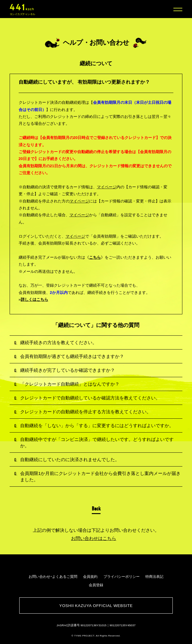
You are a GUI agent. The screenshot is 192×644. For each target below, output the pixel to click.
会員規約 (90, 576)
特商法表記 (154, 576)
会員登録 (96, 585)
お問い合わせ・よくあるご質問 (53, 576)
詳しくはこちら (34, 299)
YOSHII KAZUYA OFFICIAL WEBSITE (96, 605)
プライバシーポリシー (122, 576)
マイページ (107, 187)
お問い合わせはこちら (94, 538)
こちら (95, 257)
